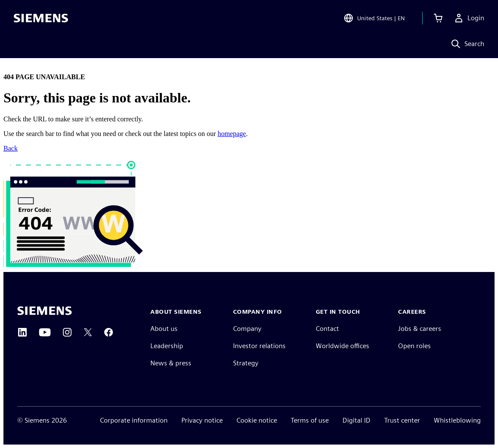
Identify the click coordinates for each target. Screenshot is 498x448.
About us (164, 329)
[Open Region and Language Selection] (374, 19)
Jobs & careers (420, 329)
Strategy (246, 363)
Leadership (167, 346)
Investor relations (259, 346)
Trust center (402, 420)
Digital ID (356, 420)
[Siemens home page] (45, 311)
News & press (171, 363)
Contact (327, 329)
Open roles (414, 346)
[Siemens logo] (41, 19)
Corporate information (134, 420)
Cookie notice (257, 420)
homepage (232, 134)
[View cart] (438, 19)
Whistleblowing (457, 420)
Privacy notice (202, 420)
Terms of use (310, 420)
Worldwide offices (342, 346)
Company (247, 329)
